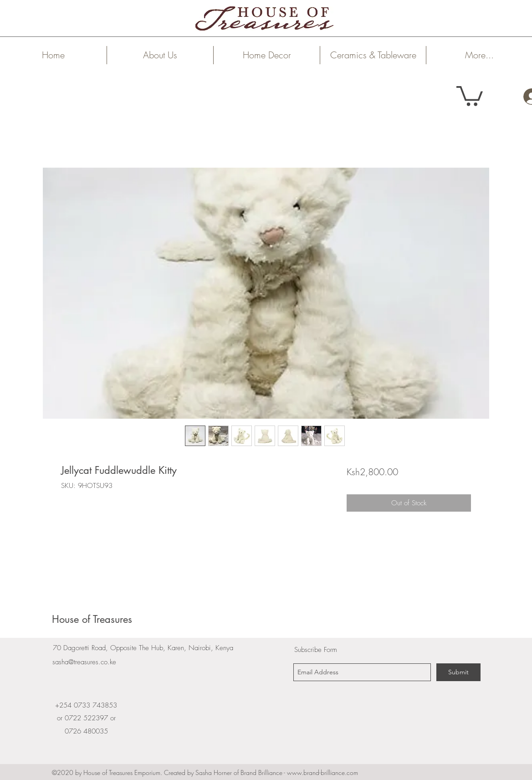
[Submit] (458, 672)
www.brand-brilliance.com (322, 772)
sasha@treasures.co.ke (84, 662)
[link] (470, 95)
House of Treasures (92, 619)
